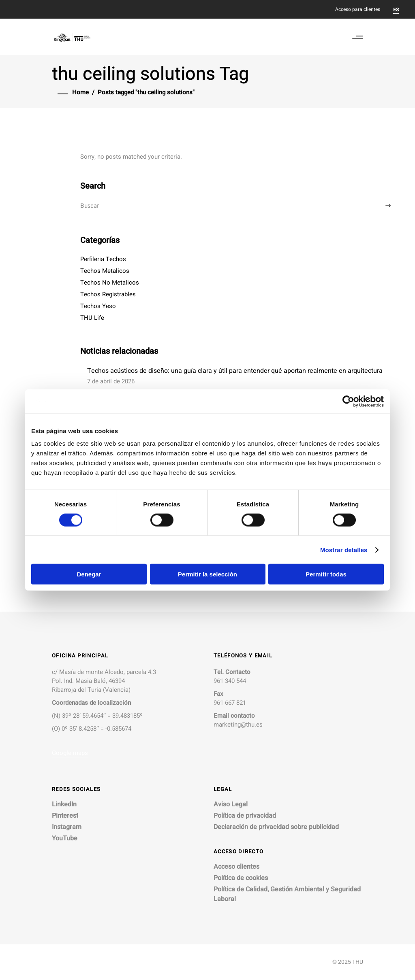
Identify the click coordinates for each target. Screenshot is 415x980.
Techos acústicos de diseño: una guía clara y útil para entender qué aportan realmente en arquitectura (235, 371)
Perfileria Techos (103, 259)
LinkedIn (64, 804)
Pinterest (65, 816)
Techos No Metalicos (110, 283)
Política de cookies (241, 878)
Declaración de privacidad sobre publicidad (276, 827)
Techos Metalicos (105, 271)
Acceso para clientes (358, 9)
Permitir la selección (207, 574)
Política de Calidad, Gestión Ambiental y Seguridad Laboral (287, 894)
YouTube (65, 838)
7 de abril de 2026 (111, 381)
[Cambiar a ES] (396, 9)
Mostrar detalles (344, 550)
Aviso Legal (231, 804)
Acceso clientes (236, 867)
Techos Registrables (108, 294)
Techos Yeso (98, 306)
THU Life (92, 318)
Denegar (89, 574)
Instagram (67, 827)
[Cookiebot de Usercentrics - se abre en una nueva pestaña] (348, 401)
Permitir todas (326, 574)
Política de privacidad (245, 816)
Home (80, 92)
